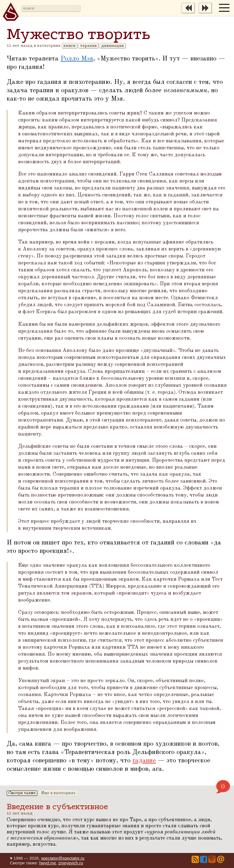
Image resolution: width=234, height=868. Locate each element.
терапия (88, 46)
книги (69, 46)
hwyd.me (48, 863)
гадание (144, 761)
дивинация (113, 46)
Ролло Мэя (77, 59)
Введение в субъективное (57, 807)
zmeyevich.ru (71, 863)
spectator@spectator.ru (63, 858)
